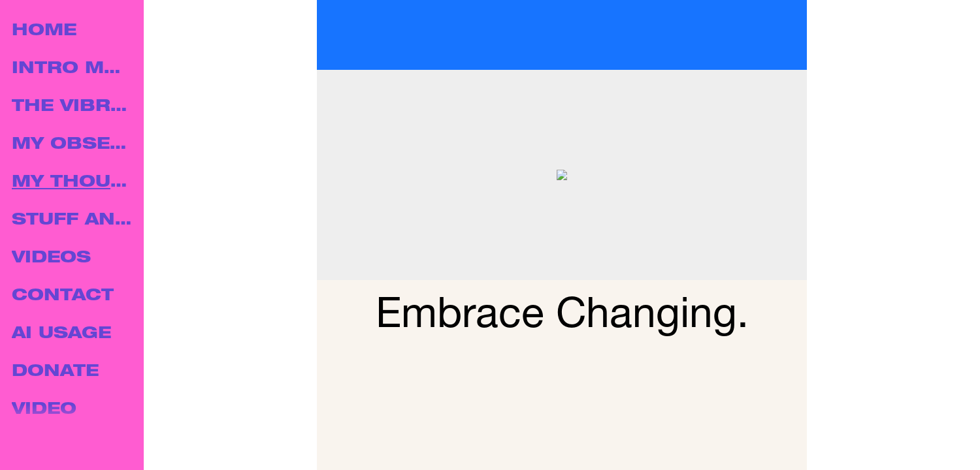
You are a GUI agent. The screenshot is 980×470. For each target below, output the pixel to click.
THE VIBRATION (73, 107)
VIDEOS (51, 259)
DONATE (55, 372)
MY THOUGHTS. (73, 183)
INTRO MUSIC (73, 70)
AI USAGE (61, 335)
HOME (44, 32)
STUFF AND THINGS (73, 221)
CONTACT (63, 297)
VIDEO (44, 410)
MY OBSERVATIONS (73, 145)
